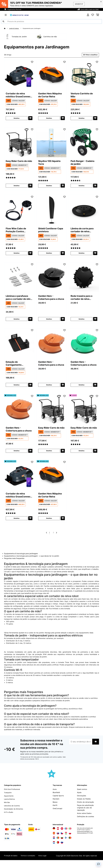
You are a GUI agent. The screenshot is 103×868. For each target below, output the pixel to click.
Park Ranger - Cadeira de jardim (82, 163)
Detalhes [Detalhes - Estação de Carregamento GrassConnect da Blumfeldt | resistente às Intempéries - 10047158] (17, 388)
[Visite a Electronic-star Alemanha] (54, 834)
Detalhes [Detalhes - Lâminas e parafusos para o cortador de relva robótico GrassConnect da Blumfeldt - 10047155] (17, 321)
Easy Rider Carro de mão (18, 163)
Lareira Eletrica (10, 804)
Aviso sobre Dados (84, 819)
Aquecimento (9, 801)
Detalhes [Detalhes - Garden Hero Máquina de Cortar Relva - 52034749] (49, 524)
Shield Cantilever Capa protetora (49, 232)
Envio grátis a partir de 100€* (89, 9)
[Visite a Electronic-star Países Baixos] (54, 848)
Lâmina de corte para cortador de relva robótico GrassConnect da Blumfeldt (84, 232)
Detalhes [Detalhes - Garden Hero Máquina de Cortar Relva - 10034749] (49, 119)
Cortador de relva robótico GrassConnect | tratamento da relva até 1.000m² (18, 96)
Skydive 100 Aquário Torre (51, 163)
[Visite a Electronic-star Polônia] (70, 839)
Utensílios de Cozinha (12, 811)
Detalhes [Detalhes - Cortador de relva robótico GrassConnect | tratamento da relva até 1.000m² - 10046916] (17, 119)
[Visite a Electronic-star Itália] (70, 834)
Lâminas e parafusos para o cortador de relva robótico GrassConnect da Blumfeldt (19, 300)
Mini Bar (7, 808)
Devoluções (82, 801)
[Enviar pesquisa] (3, 21)
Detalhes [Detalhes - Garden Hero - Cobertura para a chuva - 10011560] (49, 321)
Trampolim (8, 798)
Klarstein (56, 804)
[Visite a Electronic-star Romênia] (58, 843)
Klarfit (55, 811)
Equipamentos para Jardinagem (34, 28)
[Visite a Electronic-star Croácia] (54, 843)
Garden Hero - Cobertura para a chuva (49, 300)
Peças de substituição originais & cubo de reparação (85, 813)
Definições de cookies (85, 822)
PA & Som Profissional (12, 795)
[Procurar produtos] (51, 21)
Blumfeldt (56, 798)
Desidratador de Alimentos (14, 814)
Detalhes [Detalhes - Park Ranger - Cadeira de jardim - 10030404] (81, 187)
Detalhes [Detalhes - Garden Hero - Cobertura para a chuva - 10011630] (49, 388)
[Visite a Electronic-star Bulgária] (62, 843)
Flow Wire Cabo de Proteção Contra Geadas (17, 232)
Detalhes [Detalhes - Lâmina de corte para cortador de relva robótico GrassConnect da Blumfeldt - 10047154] (81, 255)
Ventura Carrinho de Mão (83, 96)
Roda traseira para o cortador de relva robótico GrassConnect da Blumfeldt (83, 300)
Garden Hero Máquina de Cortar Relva (50, 96)
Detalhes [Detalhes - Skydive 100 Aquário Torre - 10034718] (49, 187)
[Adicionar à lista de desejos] (32, 62)
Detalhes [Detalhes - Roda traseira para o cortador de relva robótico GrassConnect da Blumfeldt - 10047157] (81, 321)
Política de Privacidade (84, 837)
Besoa (55, 808)
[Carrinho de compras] (98, 15)
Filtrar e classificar (90, 55)
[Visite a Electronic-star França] (66, 834)
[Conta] (88, 15)
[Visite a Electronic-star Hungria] (66, 839)
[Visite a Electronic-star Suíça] (62, 834)
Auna (55, 795)
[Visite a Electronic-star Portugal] (58, 848)
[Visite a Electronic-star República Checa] (62, 839)
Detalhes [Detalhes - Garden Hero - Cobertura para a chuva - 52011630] (17, 456)
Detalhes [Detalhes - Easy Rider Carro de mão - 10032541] (17, 187)
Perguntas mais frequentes (14, 564)
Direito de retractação (85, 808)
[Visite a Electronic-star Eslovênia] (62, 848)
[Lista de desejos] (93, 15)
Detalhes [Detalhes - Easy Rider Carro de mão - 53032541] (81, 456)
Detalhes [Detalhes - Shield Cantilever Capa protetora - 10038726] (49, 255)
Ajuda (79, 798)
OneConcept (57, 814)
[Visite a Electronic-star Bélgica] (70, 843)
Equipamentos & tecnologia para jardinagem (21, 559)
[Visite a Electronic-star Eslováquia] (58, 839)
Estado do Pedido (84, 804)
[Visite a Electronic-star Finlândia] (66, 843)
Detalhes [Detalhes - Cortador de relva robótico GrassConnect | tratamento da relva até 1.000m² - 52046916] (17, 524)
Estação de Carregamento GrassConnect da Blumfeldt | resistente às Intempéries (17, 366)
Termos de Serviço (82, 839)
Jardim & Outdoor (15, 28)
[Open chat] (98, 864)
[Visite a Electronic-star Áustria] (58, 834)
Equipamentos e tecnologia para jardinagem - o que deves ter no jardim (32, 562)
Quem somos (82, 795)
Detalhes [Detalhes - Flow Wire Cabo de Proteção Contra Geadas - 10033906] (17, 255)
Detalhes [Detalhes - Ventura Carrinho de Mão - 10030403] (81, 119)
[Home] (7, 28)
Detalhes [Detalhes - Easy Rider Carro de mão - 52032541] (49, 456)
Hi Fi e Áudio (9, 817)
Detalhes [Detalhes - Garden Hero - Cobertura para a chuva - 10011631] (81, 388)
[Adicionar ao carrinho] (30, 119)
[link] (19, 75)
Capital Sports (58, 801)
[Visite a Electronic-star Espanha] (54, 839)
